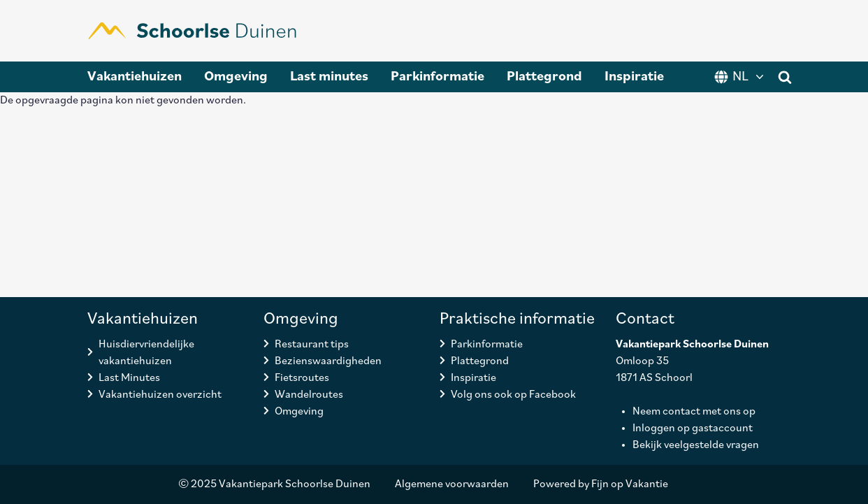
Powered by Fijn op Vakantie (601, 484)
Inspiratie (634, 77)
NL (740, 77)
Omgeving (236, 77)
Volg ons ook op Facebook (513, 395)
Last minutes (329, 77)
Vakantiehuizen (135, 77)
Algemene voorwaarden (452, 484)
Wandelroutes (309, 395)
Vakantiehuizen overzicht (160, 395)
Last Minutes (129, 378)
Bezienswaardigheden (328, 361)
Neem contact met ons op (694, 412)
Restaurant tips (312, 345)
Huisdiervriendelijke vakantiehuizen (146, 353)
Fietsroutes (302, 378)
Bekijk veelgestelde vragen (696, 445)
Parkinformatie (437, 77)
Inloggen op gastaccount (693, 429)
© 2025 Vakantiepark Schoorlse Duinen (274, 484)
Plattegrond (544, 77)
